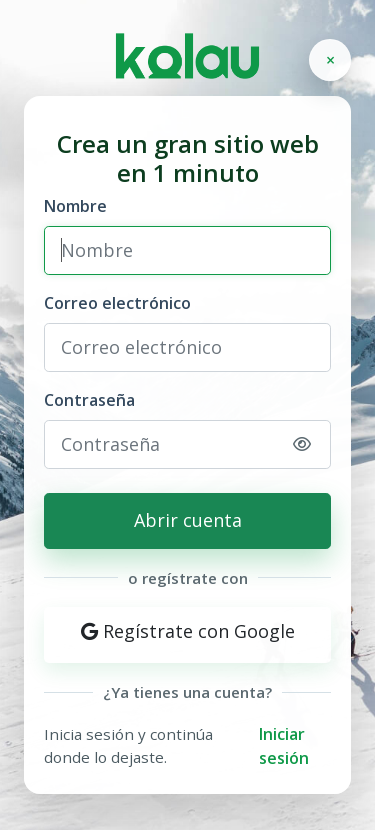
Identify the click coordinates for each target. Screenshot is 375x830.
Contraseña (89, 400)
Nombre (75, 206)
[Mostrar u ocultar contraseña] (302, 444)
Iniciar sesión (284, 746)
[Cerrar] (330, 60)
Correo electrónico (117, 303)
